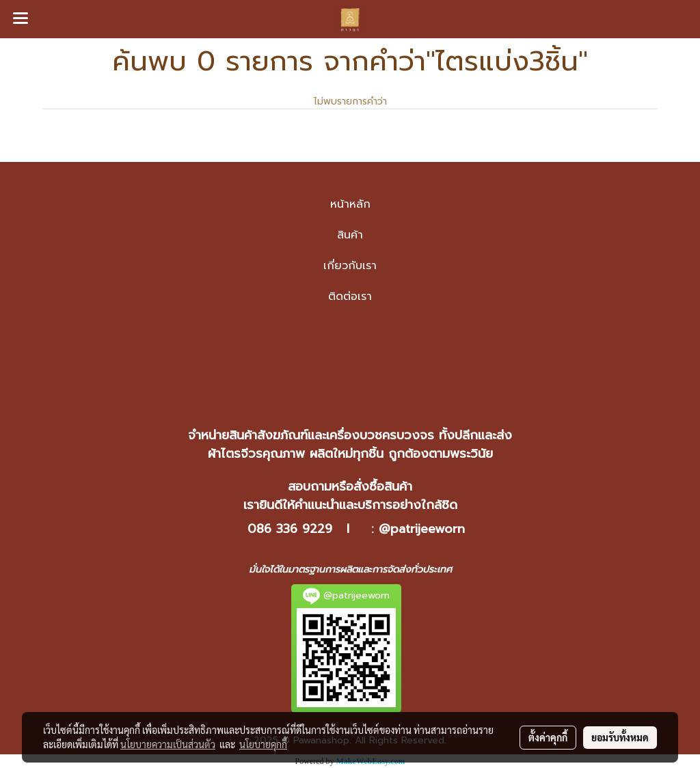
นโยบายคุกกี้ (263, 744)
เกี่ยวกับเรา (350, 266)
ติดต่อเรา (350, 297)
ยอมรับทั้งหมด (620, 737)
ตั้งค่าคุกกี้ (548, 737)
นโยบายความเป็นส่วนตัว (168, 744)
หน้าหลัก (350, 204)
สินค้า (350, 235)
